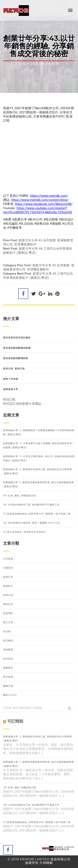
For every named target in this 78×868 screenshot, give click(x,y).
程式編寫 (8, 640)
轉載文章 (8, 686)
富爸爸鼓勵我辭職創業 (16, 358)
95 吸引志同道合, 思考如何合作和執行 (25, 532)
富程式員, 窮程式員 (14, 369)
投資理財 (8, 613)
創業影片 (8, 586)
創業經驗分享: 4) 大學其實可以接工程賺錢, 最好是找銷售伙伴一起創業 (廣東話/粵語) (39, 445)
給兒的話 (8, 659)
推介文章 (8, 622)
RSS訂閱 (9, 400)
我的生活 (8, 604)
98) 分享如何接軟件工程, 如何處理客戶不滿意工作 (31, 505)
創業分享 (8, 577)
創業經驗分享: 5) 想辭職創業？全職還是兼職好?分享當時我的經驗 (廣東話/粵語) (39, 432)
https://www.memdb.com (48, 196)
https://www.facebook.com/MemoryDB (43, 204)
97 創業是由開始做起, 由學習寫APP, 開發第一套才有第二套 (37, 514)
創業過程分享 (11, 389)
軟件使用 (8, 677)
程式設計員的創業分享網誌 (22, 404)
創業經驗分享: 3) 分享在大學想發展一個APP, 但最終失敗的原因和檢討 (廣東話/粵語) (39, 458)
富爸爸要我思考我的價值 (17, 338)
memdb (52, 64)
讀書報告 (8, 668)
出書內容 (8, 568)
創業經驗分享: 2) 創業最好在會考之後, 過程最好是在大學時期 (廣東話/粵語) (37, 471)
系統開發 (8, 650)
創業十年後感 (11, 379)
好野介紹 (8, 595)
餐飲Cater (10, 695)
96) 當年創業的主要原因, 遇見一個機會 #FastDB (32, 523)
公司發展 (8, 559)
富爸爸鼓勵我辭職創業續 (17, 348)
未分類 (7, 631)
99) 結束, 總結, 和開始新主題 (20, 496)
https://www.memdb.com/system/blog (39, 200)
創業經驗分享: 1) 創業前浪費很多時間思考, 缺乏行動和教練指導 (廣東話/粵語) (38, 484)
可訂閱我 (15, 721)
